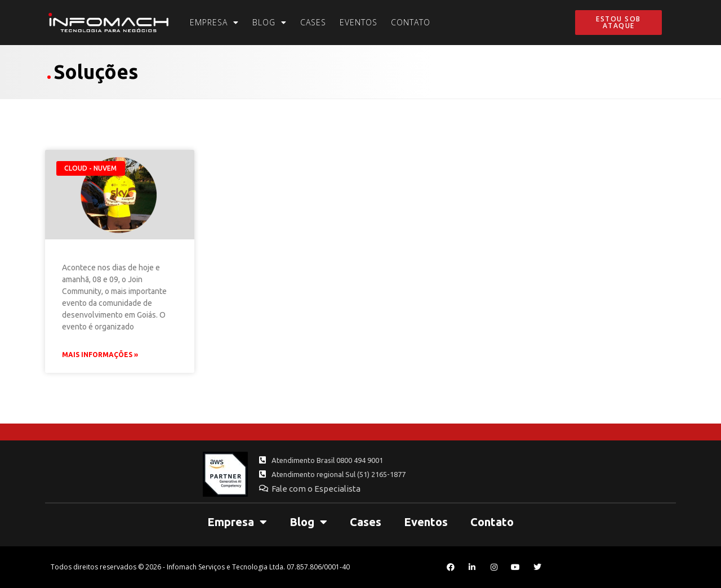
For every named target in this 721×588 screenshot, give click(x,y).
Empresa (214, 23)
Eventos (359, 22)
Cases (313, 22)
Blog (270, 23)
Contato (411, 22)
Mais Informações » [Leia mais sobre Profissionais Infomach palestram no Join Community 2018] (100, 355)
